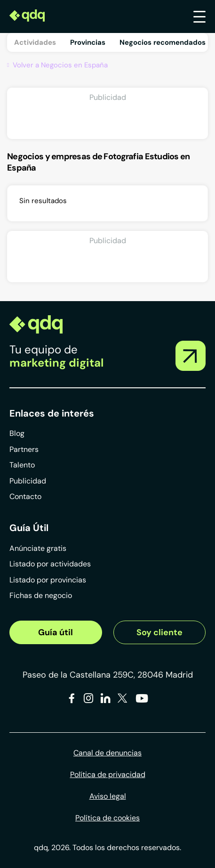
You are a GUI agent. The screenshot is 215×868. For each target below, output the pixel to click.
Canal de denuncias (107, 753)
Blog (17, 433)
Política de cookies (107, 818)
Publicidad (28, 481)
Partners (24, 449)
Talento (22, 465)
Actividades (35, 42)
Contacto (25, 496)
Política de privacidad (108, 774)
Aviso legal (108, 796)
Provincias (88, 42)
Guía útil (56, 632)
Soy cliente (159, 632)
